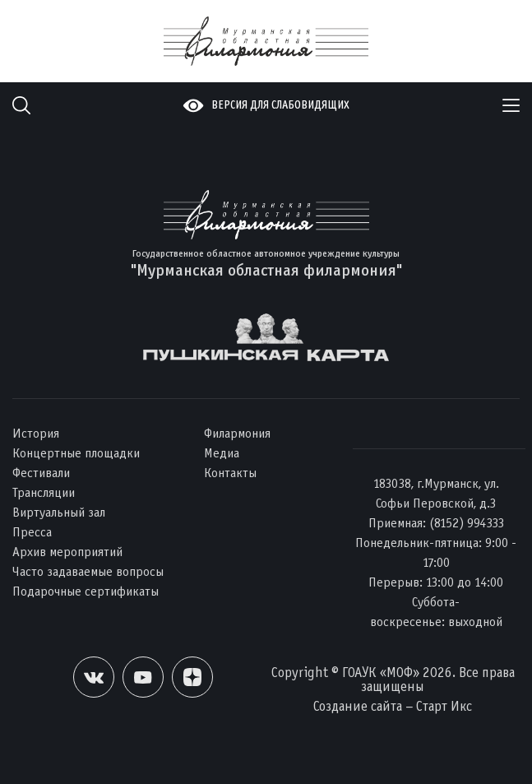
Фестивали (41, 473)
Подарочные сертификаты (86, 591)
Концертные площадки (76, 453)
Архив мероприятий (67, 552)
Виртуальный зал (59, 512)
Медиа (222, 453)
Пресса (32, 532)
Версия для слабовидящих (280, 105)
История (36, 433)
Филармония (237, 433)
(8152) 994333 (467, 523)
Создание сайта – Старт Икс (393, 706)
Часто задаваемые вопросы (88, 571)
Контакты (230, 473)
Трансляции (44, 492)
